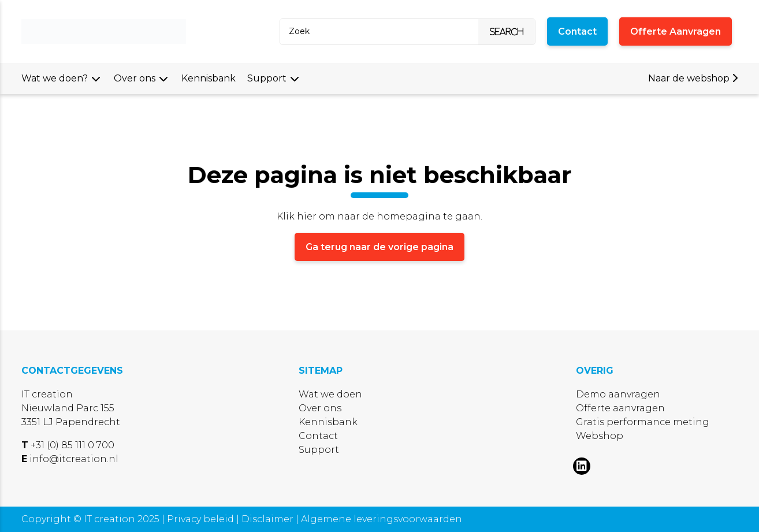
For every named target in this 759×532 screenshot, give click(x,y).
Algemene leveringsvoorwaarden (382, 519)
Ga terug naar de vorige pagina (380, 247)
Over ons (135, 78)
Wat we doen (330, 394)
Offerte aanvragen (620, 408)
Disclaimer (269, 519)
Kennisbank (209, 78)
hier (307, 216)
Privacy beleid (202, 519)
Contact (318, 436)
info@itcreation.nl (74, 459)
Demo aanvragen (618, 394)
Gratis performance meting (643, 422)
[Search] (377, 32)
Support (267, 78)
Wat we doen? (55, 78)
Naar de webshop (693, 78)
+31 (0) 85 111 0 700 (72, 445)
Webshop (600, 436)
